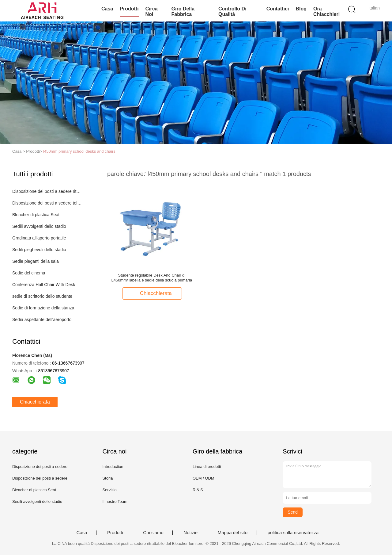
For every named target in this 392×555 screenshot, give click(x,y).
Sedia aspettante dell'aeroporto (42, 320)
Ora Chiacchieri (326, 11)
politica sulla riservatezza (293, 533)
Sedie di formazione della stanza (43, 308)
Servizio (109, 490)
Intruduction (113, 467)
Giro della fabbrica (183, 11)
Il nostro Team (115, 501)
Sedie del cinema (29, 273)
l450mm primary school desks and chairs (79, 151)
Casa (107, 9)
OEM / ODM (204, 478)
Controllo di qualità (232, 11)
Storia (107, 478)
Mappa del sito (233, 533)
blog (301, 9)
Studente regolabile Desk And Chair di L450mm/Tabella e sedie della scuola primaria (152, 278)
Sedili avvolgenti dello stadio (39, 226)
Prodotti (129, 9)
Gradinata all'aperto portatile (39, 238)
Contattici (278, 9)
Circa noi (152, 11)
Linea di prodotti (207, 467)
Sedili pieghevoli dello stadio (39, 250)
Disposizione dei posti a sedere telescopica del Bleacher (47, 203)
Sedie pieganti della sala (36, 261)
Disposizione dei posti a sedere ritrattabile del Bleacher (47, 191)
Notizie (190, 533)
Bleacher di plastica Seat (36, 215)
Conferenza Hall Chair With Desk (44, 285)
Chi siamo (153, 533)
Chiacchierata (35, 402)
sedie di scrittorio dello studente (42, 296)
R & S (198, 490)
